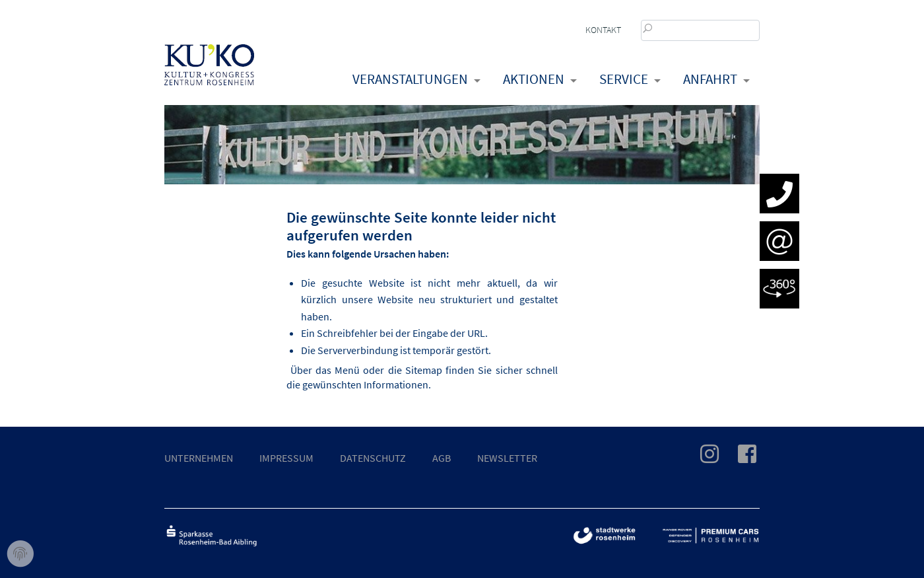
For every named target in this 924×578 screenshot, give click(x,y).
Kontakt (603, 30)
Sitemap (424, 370)
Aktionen (534, 79)
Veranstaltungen (410, 79)
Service (624, 79)
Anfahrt (710, 79)
